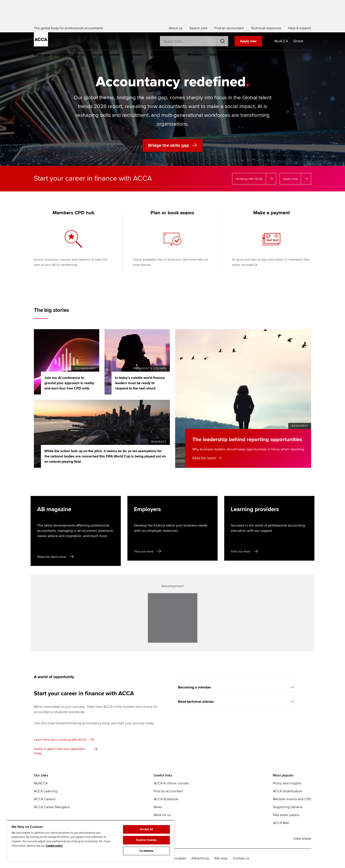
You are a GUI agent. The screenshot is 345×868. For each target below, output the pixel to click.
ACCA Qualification (288, 791)
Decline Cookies (146, 840)
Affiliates (238, 55)
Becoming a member (236, 687)
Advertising (200, 858)
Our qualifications (106, 55)
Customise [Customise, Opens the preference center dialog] (146, 851)
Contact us (241, 858)
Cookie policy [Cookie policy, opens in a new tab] (54, 846)
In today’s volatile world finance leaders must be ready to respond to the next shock (140, 383)
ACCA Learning (46, 791)
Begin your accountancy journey (59, 55)
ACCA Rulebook (166, 799)
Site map (221, 858)
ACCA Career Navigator (52, 807)
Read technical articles (236, 702)
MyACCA (41, 783)
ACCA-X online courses (171, 783)
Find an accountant (168, 791)
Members (195, 55)
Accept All (146, 829)
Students (217, 55)
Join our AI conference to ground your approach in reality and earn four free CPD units (69, 383)
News (158, 807)
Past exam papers (286, 815)
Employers (135, 55)
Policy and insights (267, 55)
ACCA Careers (45, 799)
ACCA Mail (281, 823)
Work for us (162, 815)
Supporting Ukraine (288, 807)
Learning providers (165, 55)
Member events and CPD (292, 799)
